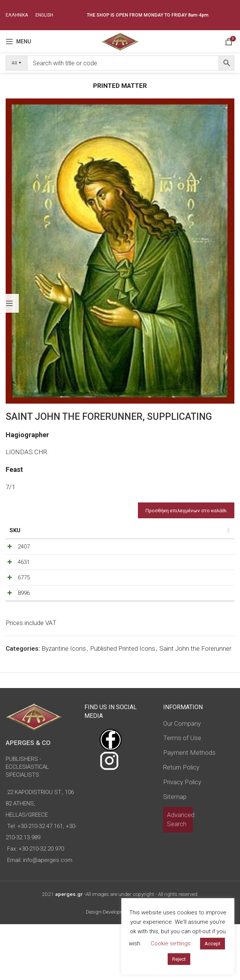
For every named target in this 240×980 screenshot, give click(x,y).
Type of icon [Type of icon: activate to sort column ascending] (126, 539)
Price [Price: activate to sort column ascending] (160, 530)
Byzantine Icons (64, 704)
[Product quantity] (200, 565)
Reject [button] (179, 959)
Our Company (182, 779)
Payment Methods (189, 808)
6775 (24, 613)
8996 (24, 639)
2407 (24, 563)
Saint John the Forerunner (195, 704)
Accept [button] (212, 944)
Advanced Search (181, 875)
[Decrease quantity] (187, 565)
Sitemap (175, 852)
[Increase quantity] (212, 565)
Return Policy (181, 823)
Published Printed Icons (123, 704)
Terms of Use (182, 794)
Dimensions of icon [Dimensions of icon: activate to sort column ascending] (83, 535)
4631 (24, 588)
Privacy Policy (182, 837)
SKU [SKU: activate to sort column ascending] (15, 530)
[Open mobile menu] (18, 41)
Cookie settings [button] (171, 943)
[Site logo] (120, 41)
